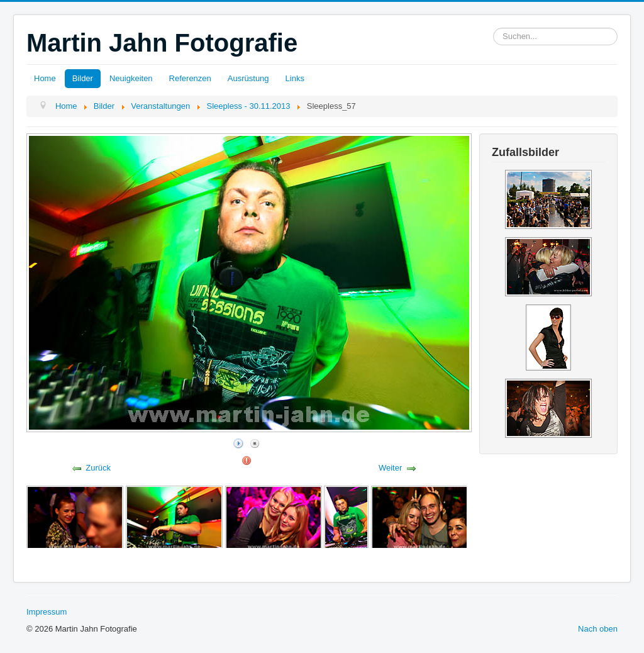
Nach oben (598, 629)
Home (45, 78)
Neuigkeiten (131, 78)
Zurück (98, 468)
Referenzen (190, 78)
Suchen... (493, 28)
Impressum (47, 612)
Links (295, 78)
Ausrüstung (248, 78)
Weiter (390, 468)
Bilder (83, 78)
